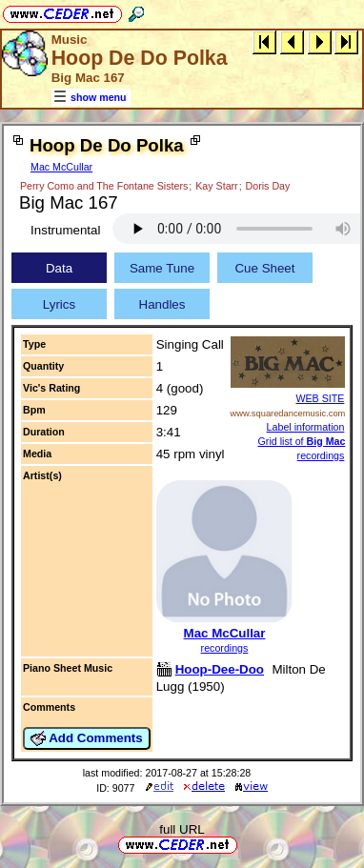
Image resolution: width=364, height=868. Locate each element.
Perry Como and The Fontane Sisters (104, 186)
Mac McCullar (61, 167)
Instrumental (65, 230)
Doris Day (268, 186)
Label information (306, 427)
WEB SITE (320, 398)
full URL (182, 829)
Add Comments (87, 738)
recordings (225, 648)
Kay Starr (216, 186)
